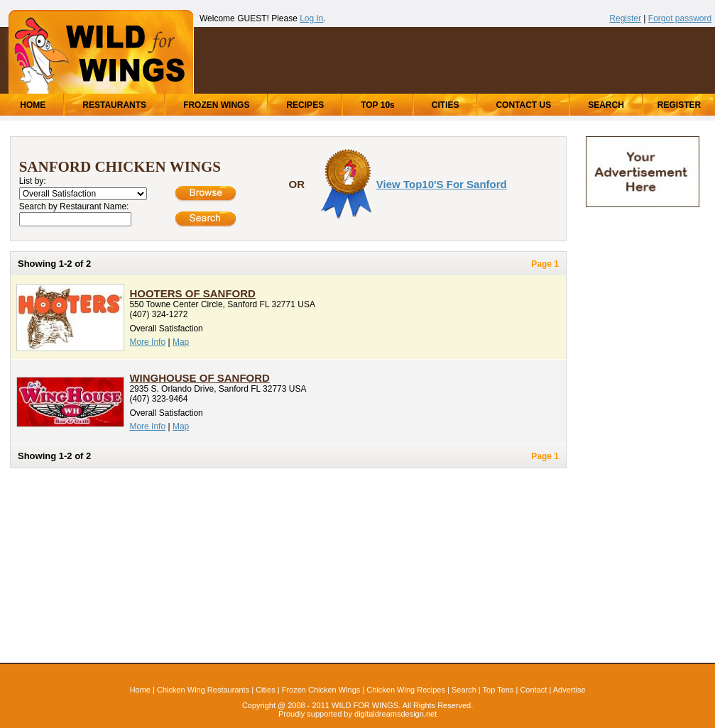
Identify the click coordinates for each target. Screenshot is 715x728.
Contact (533, 690)
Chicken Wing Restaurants (203, 690)
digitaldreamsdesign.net (395, 714)
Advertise (569, 690)
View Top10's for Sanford (442, 184)
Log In (311, 18)
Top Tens (498, 690)
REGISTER (679, 105)
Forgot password (680, 18)
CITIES (446, 105)
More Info (147, 342)
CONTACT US (523, 105)
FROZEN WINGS (216, 105)
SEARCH (606, 105)
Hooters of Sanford (192, 293)
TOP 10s (378, 105)
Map (181, 342)
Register (625, 18)
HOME (33, 105)
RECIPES (305, 105)
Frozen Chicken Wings (321, 690)
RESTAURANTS (114, 105)
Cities (266, 690)
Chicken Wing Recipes (406, 690)
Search (464, 690)
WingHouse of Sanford (200, 378)
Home (140, 690)
